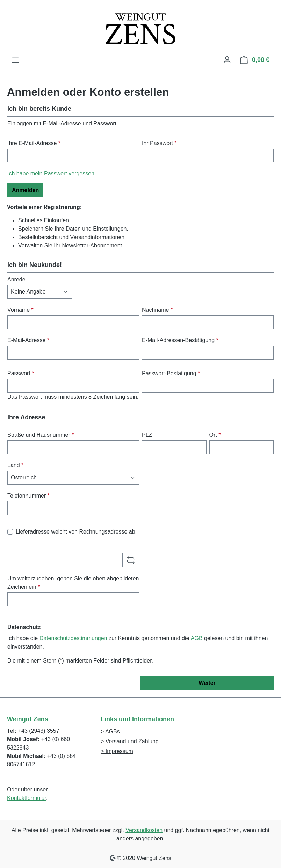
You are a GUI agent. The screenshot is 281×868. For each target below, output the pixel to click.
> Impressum (117, 751)
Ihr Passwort (159, 143)
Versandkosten (144, 830)
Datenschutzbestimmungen (73, 638)
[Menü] (15, 60)
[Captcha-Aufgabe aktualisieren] (131, 560)
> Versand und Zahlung (130, 741)
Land (15, 465)
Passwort (21, 373)
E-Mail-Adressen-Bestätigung (180, 340)
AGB (197, 638)
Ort (215, 435)
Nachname (157, 310)
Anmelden (25, 190)
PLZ (147, 435)
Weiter (207, 683)
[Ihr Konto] (227, 60)
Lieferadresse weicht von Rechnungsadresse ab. (76, 532)
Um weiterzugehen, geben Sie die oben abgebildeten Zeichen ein (73, 583)
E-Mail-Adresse (28, 340)
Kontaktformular (27, 798)
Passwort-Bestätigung (171, 373)
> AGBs (110, 732)
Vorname (20, 310)
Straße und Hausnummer (41, 435)
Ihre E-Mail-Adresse (34, 143)
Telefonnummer (28, 496)
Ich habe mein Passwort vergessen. (52, 173)
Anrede (16, 279)
